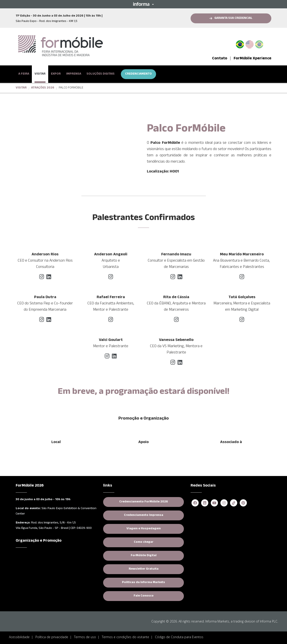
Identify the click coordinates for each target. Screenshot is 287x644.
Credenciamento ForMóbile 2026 (144, 502)
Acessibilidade (19, 637)
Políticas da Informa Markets (143, 583)
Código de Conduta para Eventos (179, 637)
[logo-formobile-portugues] (61, 46)
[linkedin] (49, 278)
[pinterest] (243, 503)
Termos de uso (85, 637)
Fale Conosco (144, 596)
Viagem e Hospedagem (144, 529)
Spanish (259, 44)
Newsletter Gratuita (144, 569)
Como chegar (144, 542)
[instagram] (42, 278)
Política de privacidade (52, 637)
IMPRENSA (74, 74)
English (250, 44)
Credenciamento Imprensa (144, 515)
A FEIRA (24, 74)
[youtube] (214, 503)
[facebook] (195, 503)
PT (242, 44)
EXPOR (56, 74)
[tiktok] (234, 503)
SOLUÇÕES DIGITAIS (101, 74)
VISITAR (40, 74)
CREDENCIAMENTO (138, 74)
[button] (143, 4)
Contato (220, 59)
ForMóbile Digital (144, 556)
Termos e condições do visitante (125, 637)
